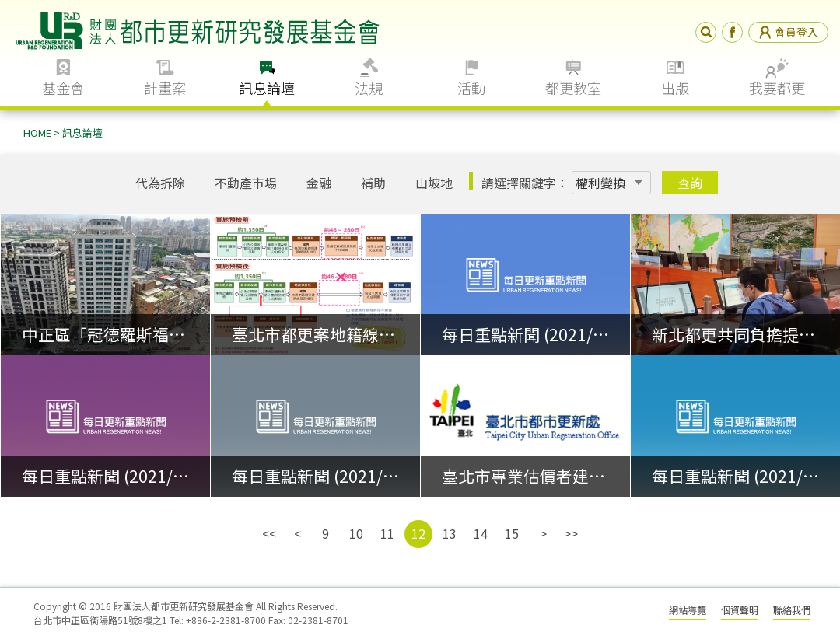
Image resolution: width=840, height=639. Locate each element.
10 (356, 533)
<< (269, 533)
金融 (319, 183)
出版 (675, 88)
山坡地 (434, 183)
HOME (37, 133)
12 (418, 533)
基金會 (63, 88)
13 (450, 533)
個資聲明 (740, 610)
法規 (369, 88)
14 (481, 533)
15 (512, 533)
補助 (373, 183)
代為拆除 (160, 183)
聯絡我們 (792, 610)
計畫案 (165, 88)
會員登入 (788, 32)
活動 (471, 88)
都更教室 (573, 88)
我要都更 (777, 88)
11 (387, 533)
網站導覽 (688, 610)
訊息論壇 (267, 88)
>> (571, 533)
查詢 (690, 183)
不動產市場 (246, 183)
